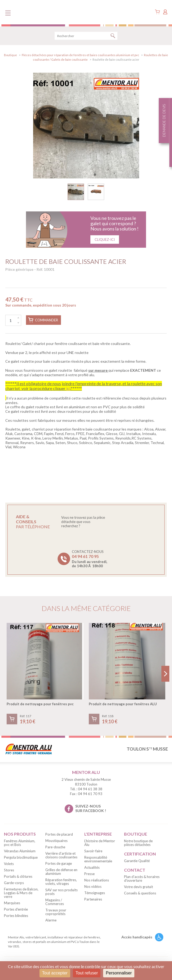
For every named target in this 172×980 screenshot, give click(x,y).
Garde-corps (14, 883)
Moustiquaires (56, 841)
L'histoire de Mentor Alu (100, 843)
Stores (9, 870)
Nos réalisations (97, 880)
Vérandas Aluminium (20, 851)
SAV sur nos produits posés (61, 892)
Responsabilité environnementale (98, 859)
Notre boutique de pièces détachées (138, 843)
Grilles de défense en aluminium (61, 872)
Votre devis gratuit (138, 887)
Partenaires (93, 899)
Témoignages (95, 893)
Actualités (92, 867)
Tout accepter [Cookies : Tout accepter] (55, 973)
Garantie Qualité (137, 861)
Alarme (51, 920)
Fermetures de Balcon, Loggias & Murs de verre (21, 893)
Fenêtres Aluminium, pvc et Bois (20, 843)
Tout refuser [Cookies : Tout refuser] (87, 973)
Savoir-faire (93, 851)
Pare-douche (55, 847)
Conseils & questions (140, 893)
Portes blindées (16, 916)
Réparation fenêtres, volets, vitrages (61, 882)
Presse (89, 874)
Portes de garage (59, 863)
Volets (9, 864)
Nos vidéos (93, 886)
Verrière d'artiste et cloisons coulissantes (61, 855)
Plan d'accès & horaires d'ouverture (142, 879)
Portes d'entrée (16, 909)
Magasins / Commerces (55, 902)
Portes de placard (59, 834)
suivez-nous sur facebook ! (91, 808)
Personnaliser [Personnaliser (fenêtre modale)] (119, 973)
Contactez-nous (90, 559)
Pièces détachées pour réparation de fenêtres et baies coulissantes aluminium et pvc (80, 55)
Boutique (10, 55)
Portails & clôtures (18, 876)
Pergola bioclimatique (21, 857)
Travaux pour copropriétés (56, 912)
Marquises (12, 903)
